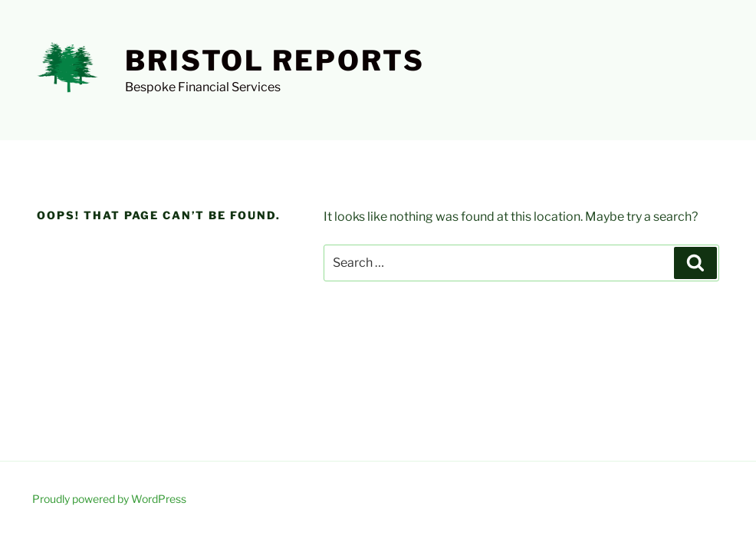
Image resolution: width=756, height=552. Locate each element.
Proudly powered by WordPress (109, 499)
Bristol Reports (275, 61)
